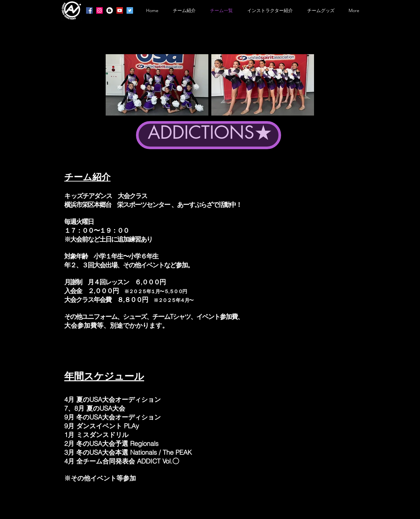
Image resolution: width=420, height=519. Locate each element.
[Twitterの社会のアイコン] (130, 10)
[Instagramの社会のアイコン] (99, 10)
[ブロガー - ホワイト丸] (110, 10)
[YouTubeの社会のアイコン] (120, 10)
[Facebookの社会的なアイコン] (89, 10)
